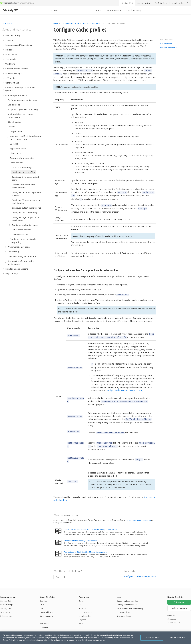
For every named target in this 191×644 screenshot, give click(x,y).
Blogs (81, 593)
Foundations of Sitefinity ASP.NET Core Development (85, 544)
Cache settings (96, 23)
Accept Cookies (152, 638)
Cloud (42, 597)
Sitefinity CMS (6, 593)
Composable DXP (47, 605)
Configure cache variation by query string (125, 386)
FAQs (81, 616)
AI (40, 612)
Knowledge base (86, 608)
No (65, 569)
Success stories (85, 605)
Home (56, 23)
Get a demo (166, 44)
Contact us (172, 611)
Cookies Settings (177, 638)
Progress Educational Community (130, 601)
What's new (5, 605)
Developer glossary (125, 608)
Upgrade (82, 612)
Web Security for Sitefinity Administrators (81, 533)
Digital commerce (46, 608)
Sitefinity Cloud (6, 601)
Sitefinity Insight (7, 597)
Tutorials (98, 10)
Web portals (45, 616)
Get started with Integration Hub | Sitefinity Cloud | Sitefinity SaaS (91, 522)
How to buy (172, 608)
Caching (85, 23)
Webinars (83, 601)
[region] (95, 638)
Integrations (44, 620)
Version (55, 10)
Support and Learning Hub (127, 593)
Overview (43, 593)
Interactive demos (124, 605)
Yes (57, 569)
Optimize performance (70, 23)
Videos (82, 597)
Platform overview (169, 48)
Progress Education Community (138, 513)
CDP (41, 601)
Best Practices (114, 10)
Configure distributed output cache (140, 569)
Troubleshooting (133, 10)
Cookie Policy (8, 640)
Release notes (6, 608)
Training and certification (127, 597)
